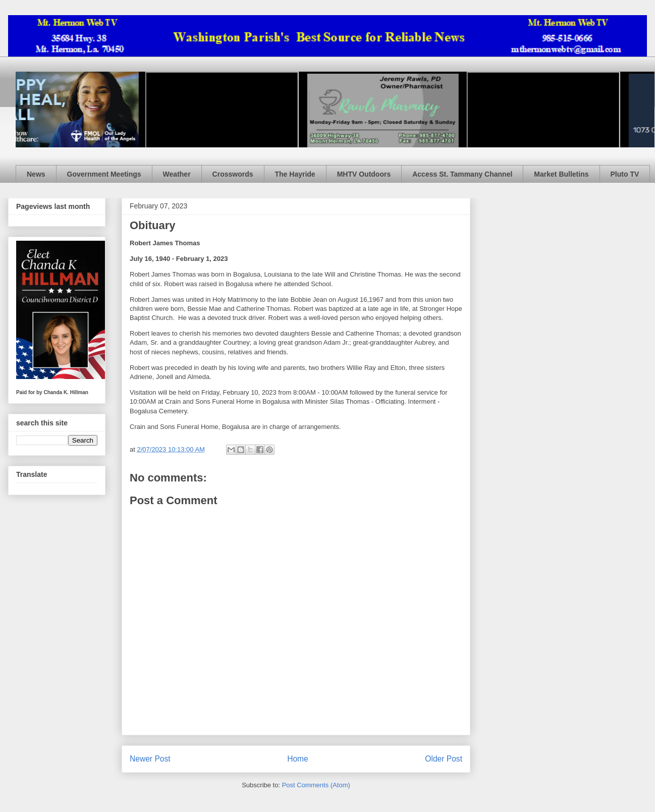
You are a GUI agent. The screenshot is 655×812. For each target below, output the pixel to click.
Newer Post (150, 759)
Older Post (444, 759)
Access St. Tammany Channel (462, 174)
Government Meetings (104, 174)
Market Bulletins (561, 174)
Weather (177, 174)
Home (298, 759)
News (36, 174)
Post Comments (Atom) (316, 785)
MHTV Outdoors (364, 174)
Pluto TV (625, 174)
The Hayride (295, 174)
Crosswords (233, 174)
